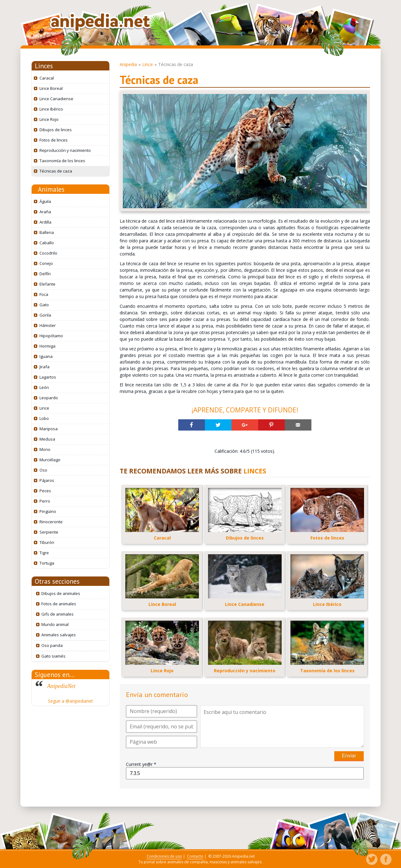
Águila (45, 201)
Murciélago (50, 460)
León (44, 387)
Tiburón (47, 542)
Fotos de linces (54, 140)
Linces (44, 66)
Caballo (47, 243)
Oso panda (52, 645)
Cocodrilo (48, 253)
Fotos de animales (59, 604)
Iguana (46, 356)
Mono (45, 449)
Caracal (47, 78)
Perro (45, 501)
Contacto (195, 856)
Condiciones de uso (164, 856)
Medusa (47, 439)
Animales (51, 189)
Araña (45, 212)
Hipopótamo (51, 336)
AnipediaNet (61, 686)
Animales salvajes (59, 635)
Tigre (44, 553)
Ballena (47, 232)
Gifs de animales (57, 614)
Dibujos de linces (56, 130)
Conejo (46, 263)
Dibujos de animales (61, 593)
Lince (44, 408)
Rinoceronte (51, 522)
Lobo (44, 418)
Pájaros (47, 480)
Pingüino (48, 511)
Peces (45, 491)
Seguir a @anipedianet (70, 701)
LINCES (255, 471)
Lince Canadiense (56, 99)
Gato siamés (53, 656)
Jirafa (44, 367)
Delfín (45, 274)
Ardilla (45, 222)
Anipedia (128, 64)
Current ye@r (141, 764)
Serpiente (49, 532)
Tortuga (47, 563)
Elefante (47, 284)
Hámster (48, 325)
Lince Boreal (51, 88)
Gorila (45, 315)
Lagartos (48, 377)
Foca (44, 294)
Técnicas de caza (56, 171)
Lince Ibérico (51, 109)
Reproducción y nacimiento (65, 150)
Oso (43, 470)
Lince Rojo (49, 119)
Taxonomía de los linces (62, 161)
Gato (44, 305)
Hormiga (47, 346)
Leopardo (49, 398)
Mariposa (49, 429)
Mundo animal (55, 624)
